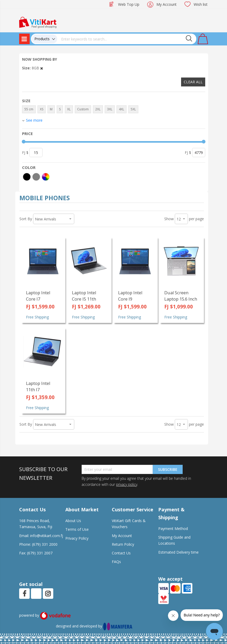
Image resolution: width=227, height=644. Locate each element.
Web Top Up (129, 4)
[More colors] (46, 177)
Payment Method (173, 529)
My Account (167, 4)
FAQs (116, 562)
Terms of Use (77, 529)
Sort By (26, 219)
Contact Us (121, 553)
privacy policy (126, 484)
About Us (73, 521)
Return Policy (123, 544)
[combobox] (127, 39)
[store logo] (38, 22)
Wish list (201, 4)
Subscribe (168, 469)
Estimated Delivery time (178, 552)
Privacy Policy (77, 538)
